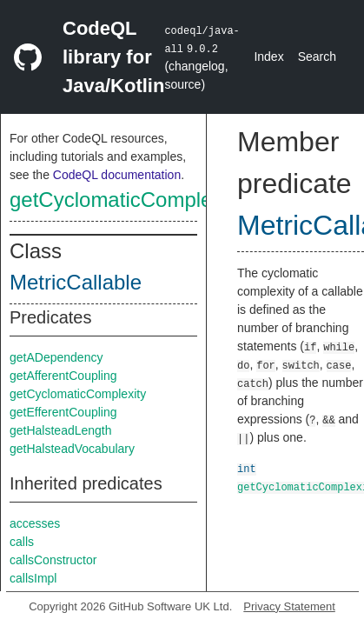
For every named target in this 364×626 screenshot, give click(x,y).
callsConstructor (53, 560)
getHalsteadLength (61, 430)
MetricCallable (76, 282)
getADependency (56, 357)
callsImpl (33, 578)
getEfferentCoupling (63, 412)
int (247, 468)
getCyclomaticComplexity (126, 200)
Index (268, 57)
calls (22, 542)
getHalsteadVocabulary (72, 449)
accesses (35, 523)
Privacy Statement (289, 606)
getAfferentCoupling (63, 376)
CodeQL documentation (117, 175)
